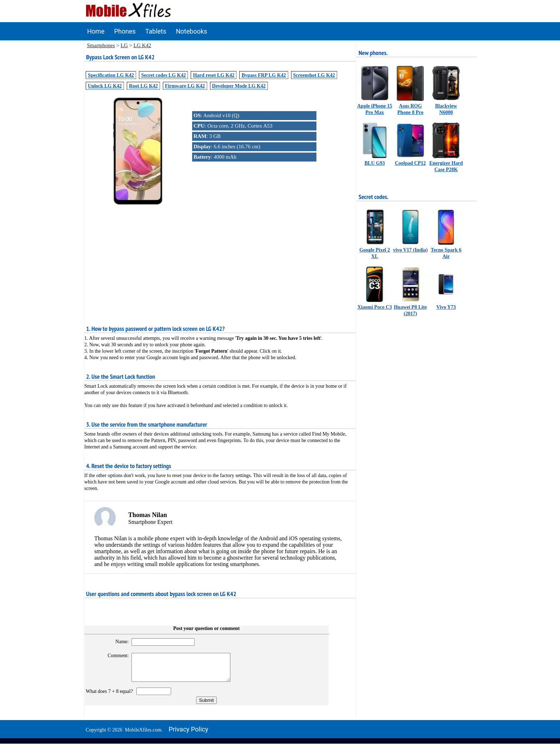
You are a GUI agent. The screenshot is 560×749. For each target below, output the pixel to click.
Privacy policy (188, 735)
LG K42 (142, 45)
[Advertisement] (220, 256)
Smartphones (101, 45)
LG (124, 45)
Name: (119, 642)
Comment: (115, 656)
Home (96, 31)
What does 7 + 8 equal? (111, 697)
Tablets (156, 31)
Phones (125, 31)
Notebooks (192, 31)
